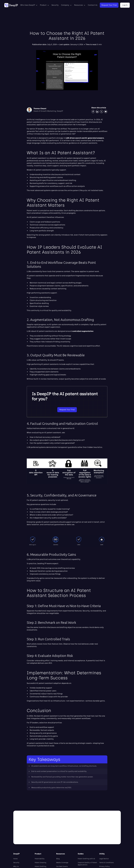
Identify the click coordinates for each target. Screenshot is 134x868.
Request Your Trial (109, 5)
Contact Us (93, 5)
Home (15, 859)
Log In (125, 5)
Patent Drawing (40, 863)
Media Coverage (62, 863)
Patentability (40, 859)
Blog (58, 859)
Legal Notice (104, 859)
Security (55, 5)
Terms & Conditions (106, 863)
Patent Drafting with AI (86, 859)
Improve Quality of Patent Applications (87, 864)
